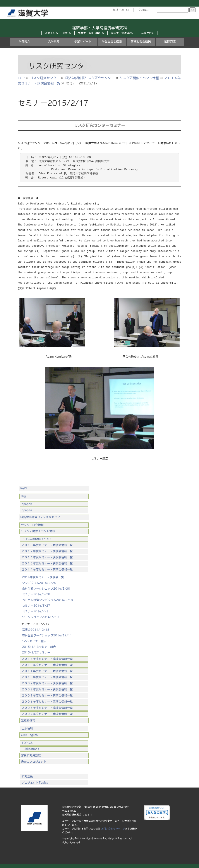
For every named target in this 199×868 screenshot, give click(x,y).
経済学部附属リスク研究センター (90, 78)
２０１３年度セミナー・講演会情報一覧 (47, 658)
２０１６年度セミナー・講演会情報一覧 (47, 557)
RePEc (25, 488)
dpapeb (27, 503)
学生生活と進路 (112, 41)
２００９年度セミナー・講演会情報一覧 (47, 683)
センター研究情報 (32, 524)
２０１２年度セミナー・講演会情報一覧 (47, 664)
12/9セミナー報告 (34, 640)
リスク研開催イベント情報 (139, 78)
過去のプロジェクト (34, 761)
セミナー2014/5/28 (36, 594)
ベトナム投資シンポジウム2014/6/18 (47, 599)
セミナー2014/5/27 (36, 605)
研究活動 (27, 776)
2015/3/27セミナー (36, 652)
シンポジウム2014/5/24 (39, 582)
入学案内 (54, 41)
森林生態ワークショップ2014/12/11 (47, 635)
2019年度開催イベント (37, 538)
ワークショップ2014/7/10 (40, 616)
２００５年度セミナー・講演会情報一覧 (47, 707)
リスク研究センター (45, 78)
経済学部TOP (122, 10)
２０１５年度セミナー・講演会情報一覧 (47, 563)
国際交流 (170, 41)
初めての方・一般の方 (58, 33)
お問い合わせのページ (113, 828)
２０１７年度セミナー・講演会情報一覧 (47, 551)
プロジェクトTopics (35, 782)
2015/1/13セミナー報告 (39, 646)
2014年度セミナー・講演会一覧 (43, 577)
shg (23, 495)
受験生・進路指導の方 (91, 33)
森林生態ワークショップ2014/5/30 (46, 588)
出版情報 (27, 728)
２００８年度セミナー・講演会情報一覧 (47, 689)
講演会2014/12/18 (36, 629)
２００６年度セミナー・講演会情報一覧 (47, 701)
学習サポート (83, 41)
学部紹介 (24, 41)
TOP (21, 78)
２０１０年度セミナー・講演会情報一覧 (47, 677)
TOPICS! (28, 742)
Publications (30, 748)
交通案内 (144, 10)
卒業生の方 (148, 33)
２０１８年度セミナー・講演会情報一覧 (47, 544)
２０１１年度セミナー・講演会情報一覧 (47, 670)
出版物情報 (28, 720)
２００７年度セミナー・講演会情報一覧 (47, 695)
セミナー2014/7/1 (35, 611)
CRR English (29, 734)
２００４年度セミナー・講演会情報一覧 (47, 713)
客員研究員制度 (31, 755)
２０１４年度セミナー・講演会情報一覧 (47, 569)
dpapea (27, 509)
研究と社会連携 (141, 41)
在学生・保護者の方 (123, 33)
